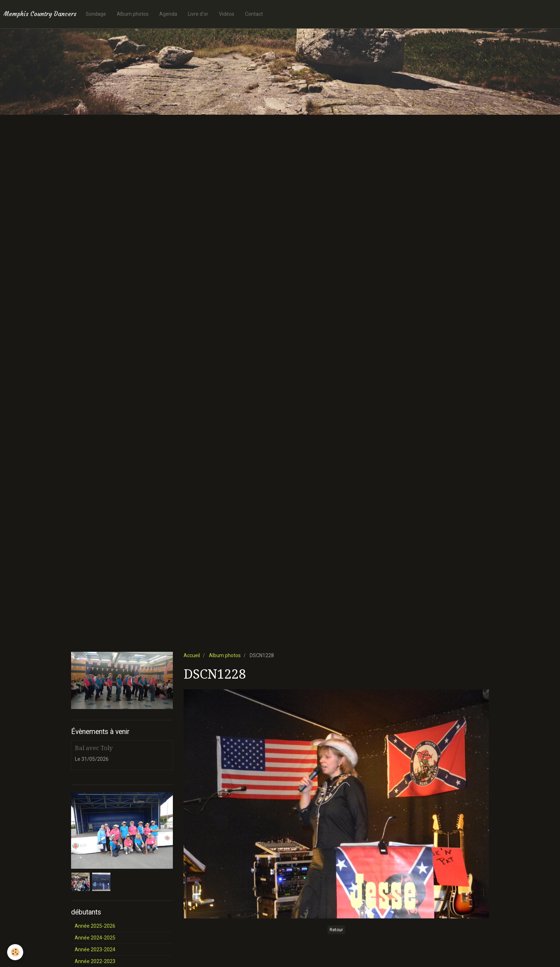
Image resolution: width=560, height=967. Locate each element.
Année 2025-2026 (95, 926)
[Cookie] (15, 952)
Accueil (192, 655)
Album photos (133, 14)
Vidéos (227, 14)
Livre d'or (198, 14)
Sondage (96, 14)
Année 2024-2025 (95, 938)
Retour (336, 930)
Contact (254, 14)
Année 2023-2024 (95, 949)
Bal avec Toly (94, 748)
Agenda (168, 14)
